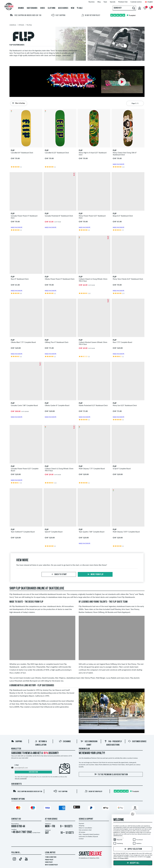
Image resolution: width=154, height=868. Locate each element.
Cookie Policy (49, 862)
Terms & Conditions (51, 857)
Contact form (36, 833)
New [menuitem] (73, 8)
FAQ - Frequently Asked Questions (89, 834)
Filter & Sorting (18, 103)
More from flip (95, 574)
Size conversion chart (85, 830)
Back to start (59, 574)
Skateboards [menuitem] (32, 8)
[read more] (66, 55)
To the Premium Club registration (111, 774)
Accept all (133, 863)
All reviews (82, 832)
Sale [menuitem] (80, 8)
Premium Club (84, 749)
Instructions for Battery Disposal (88, 836)
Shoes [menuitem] (43, 8)
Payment (81, 823)
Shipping (17, 742)
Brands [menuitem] (21, 8)
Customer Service (137, 742)
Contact (81, 839)
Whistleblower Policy (51, 865)
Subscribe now (33, 772)
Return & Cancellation (85, 828)
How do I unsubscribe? (21, 778)
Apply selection (133, 849)
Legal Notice (50, 853)
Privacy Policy (49, 860)
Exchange (65, 742)
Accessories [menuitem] (63, 8)
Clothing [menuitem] (52, 8)
